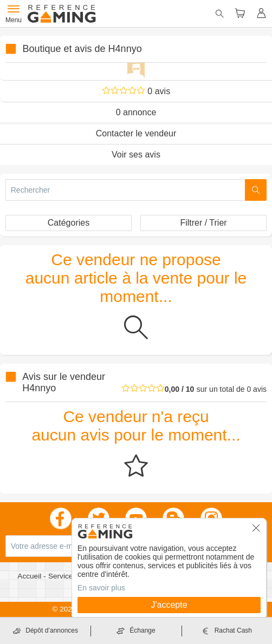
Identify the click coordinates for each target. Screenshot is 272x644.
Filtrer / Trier (203, 223)
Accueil (30, 576)
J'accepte (169, 605)
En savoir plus (101, 588)
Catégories (69, 223)
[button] (256, 531)
